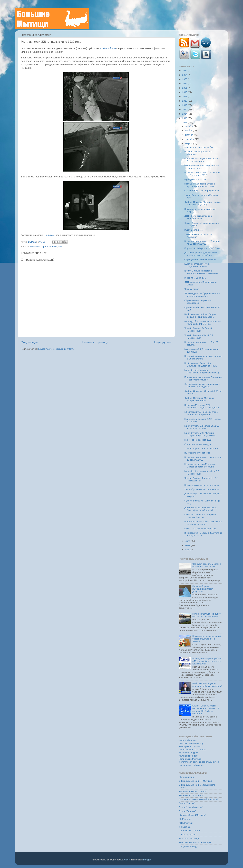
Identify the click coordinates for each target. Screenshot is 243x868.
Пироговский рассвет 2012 (198, 440)
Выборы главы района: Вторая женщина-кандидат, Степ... (200, 316)
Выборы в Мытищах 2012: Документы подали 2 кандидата (202, 406)
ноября (189, 130)
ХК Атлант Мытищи (189, 839)
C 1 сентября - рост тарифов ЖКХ (202, 191)
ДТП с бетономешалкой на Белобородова (198, 217)
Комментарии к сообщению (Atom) (56, 349)
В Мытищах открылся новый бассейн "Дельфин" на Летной (207, 639)
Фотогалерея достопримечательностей (199, 762)
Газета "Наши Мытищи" (191, 807)
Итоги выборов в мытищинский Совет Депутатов (203, 589)
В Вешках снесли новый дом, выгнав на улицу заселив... (203, 523)
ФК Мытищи (185, 827)
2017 (185, 101)
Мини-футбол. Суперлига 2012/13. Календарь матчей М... (202, 427)
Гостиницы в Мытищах (191, 759)
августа (189, 143)
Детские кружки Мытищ (191, 743)
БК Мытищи (185, 819)
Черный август (192, 289)
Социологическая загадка (198, 444)
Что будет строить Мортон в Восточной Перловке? (207, 565)
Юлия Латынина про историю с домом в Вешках (200, 516)
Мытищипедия (186, 777)
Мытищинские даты (189, 756)
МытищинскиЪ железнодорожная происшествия (201, 167)
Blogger (147, 860)
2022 (185, 83)
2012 (185, 122)
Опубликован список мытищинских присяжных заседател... (202, 385)
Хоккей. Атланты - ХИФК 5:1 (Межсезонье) (199, 337)
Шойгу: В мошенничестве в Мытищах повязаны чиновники (201, 272)
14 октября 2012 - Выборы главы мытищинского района (201, 413)
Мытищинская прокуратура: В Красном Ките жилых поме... (200, 185)
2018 (185, 96)
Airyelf (127, 860)
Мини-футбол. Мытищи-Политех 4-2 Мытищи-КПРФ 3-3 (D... (203, 323)
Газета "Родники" (188, 811)
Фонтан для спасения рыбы (199, 147)
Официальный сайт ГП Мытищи (195, 781)
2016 (185, 105)
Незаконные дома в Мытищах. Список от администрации (200, 465)
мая (187, 550)
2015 (185, 109)
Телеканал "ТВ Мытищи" (192, 795)
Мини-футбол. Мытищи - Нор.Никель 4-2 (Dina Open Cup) (202, 371)
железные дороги (39, 246)
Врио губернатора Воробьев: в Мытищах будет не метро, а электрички (207, 661)
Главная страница (95, 342)
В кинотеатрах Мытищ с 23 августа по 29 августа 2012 (202, 243)
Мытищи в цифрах (188, 753)
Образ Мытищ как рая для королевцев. (198, 302)
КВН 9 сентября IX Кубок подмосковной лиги (197, 265)
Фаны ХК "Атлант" (188, 835)
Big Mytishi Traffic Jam (195, 179)
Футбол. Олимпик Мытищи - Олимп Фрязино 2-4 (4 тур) (202, 203)
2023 (185, 79)
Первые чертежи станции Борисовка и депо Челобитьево (203, 378)
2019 (185, 92)
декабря (190, 126)
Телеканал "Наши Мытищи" (193, 791)
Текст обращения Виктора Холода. (202, 489)
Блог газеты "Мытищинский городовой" (199, 799)
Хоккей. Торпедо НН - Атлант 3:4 (201, 449)
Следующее (29, 342)
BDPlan (32, 242)
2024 (185, 75)
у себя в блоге (108, 48)
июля (188, 541)
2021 (185, 88)
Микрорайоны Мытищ (190, 746)
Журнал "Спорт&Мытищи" (192, 815)
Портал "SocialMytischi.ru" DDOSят (202, 248)
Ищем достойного (194, 230)
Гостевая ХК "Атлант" (190, 831)
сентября (190, 139)
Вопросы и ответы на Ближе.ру (195, 842)
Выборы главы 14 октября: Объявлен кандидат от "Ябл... (201, 364)
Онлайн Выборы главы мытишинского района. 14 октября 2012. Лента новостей (206, 710)
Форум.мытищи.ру (188, 846)
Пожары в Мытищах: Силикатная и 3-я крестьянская (202, 160)
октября (189, 135)
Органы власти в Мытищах (193, 750)
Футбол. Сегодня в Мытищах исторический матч (199, 399)
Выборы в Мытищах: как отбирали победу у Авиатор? (207, 685)
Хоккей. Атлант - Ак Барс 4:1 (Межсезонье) (199, 330)
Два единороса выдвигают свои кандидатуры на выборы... (201, 254)
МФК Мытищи (186, 823)
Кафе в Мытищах (188, 740)
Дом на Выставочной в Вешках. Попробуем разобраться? (201, 509)
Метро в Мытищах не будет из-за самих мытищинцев (206, 615)
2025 (185, 71)
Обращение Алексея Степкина (200, 259)
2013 (185, 118)
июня (188, 545)
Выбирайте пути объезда (197, 453)
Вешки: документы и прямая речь (202, 485)
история (53, 246)
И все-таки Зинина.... (195, 278)
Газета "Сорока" (187, 803)
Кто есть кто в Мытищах (191, 765)
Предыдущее (162, 342)
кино (61, 246)
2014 (185, 114)
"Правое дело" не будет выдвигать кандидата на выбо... (202, 295)
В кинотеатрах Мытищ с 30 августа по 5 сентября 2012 (202, 174)
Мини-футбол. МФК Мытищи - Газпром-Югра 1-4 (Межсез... (200, 434)
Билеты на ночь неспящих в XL (200, 529)
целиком (49, 235)
